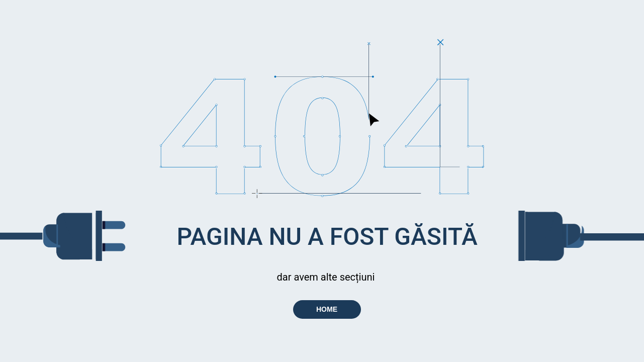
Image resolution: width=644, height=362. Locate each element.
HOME (327, 309)
